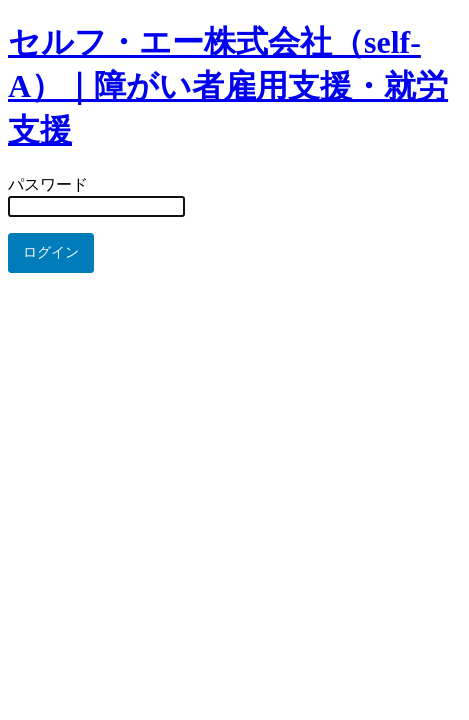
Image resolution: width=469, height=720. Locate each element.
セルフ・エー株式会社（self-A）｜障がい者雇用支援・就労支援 (228, 86)
